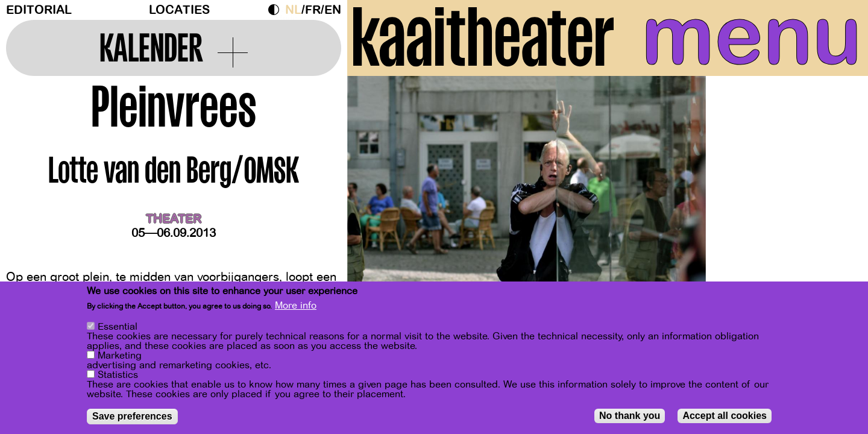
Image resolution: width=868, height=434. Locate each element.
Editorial (39, 10)
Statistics (118, 375)
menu (752, 36)
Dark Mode (277, 10)
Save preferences (132, 416)
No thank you (630, 416)
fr (313, 10)
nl (293, 10)
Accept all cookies (725, 416)
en (333, 10)
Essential (118, 327)
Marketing (120, 356)
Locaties (179, 10)
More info (296, 306)
